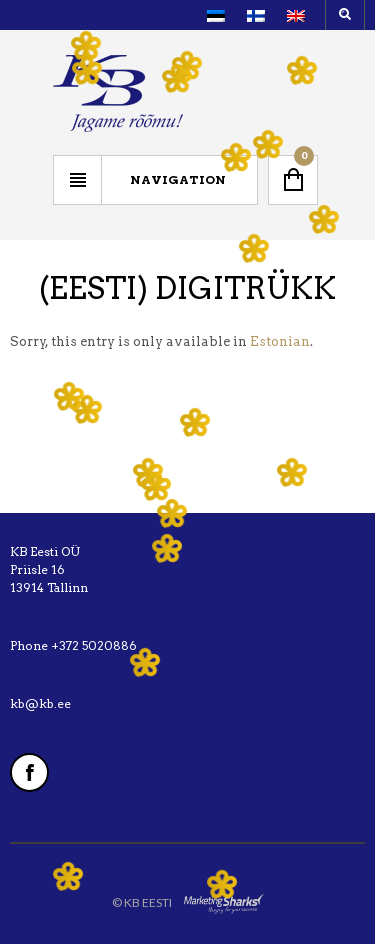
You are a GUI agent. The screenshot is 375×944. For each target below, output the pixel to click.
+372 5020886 (94, 645)
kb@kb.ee (40, 703)
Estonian (280, 341)
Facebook (29, 772)
